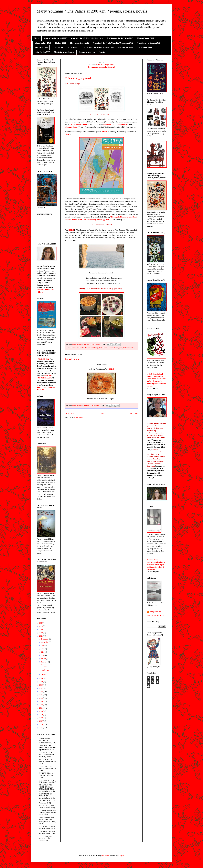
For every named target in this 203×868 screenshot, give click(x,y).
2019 (41, 682)
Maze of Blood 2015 (145, 38)
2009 (41, 715)
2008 (41, 718)
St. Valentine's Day (129, 348)
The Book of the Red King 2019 (120, 38)
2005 (41, 728)
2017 (41, 688)
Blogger (121, 855)
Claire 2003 (73, 47)
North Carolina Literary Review (115, 124)
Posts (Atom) (79, 417)
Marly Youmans (155, 612)
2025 (41, 623)
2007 (41, 721)
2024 (41, 626)
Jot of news (72, 359)
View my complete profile (155, 615)
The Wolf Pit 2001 (125, 47)
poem (121, 348)
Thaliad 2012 (60, 43)
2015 (41, 695)
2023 (41, 629)
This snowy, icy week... (79, 78)
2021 (41, 636)
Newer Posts (70, 413)
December (45, 639)
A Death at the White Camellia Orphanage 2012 (113, 43)
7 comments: (95, 405)
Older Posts (134, 413)
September (45, 642)
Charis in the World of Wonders (80, 348)
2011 (41, 708)
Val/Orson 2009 (41, 47)
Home (37, 38)
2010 (41, 711)
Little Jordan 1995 (42, 52)
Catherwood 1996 (144, 47)
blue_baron (105, 855)
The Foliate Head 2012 (79, 43)
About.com (48, 376)
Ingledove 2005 (58, 47)
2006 (41, 724)
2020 (41, 678)
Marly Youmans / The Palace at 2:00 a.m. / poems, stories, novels (92, 11)
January (44, 674)
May (43, 652)
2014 (41, 698)
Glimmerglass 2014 (43, 43)
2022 (41, 633)
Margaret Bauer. (71, 127)
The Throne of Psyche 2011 (149, 43)
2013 (41, 701)
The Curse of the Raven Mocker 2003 (98, 47)
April (43, 655)
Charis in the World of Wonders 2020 (87, 38)
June (43, 649)
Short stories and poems (64, 52)
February (45, 662)
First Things (95, 348)
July (43, 645)
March (44, 659)
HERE (67, 134)
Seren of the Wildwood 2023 (55, 38)
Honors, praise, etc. (87, 52)
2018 (41, 685)
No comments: (96, 344)
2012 (41, 705)
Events (102, 52)
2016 (41, 692)
